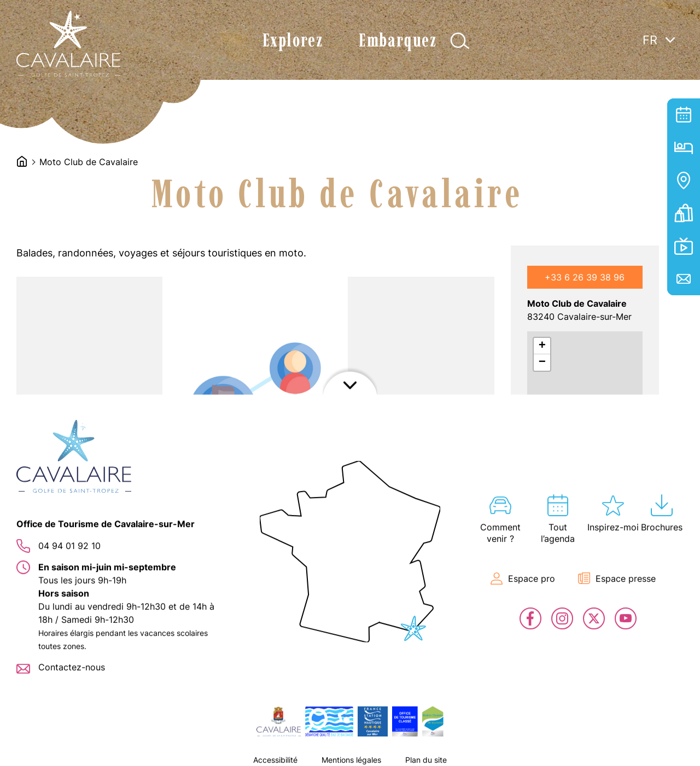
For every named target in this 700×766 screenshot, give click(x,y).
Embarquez (398, 40)
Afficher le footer (350, 752)
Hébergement (684, 148)
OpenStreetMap (607, 509)
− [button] (542, 362)
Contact (684, 279)
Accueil (22, 161)
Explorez (293, 40)
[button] (115, 571)
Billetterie (684, 213)
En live (684, 246)
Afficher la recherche (460, 41)
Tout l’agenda (684, 115)
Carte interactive (684, 180)
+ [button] (542, 346)
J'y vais (566, 486)
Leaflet (539, 509)
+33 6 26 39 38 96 (585, 277)
